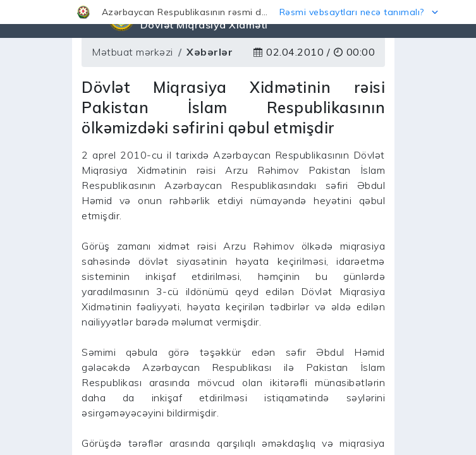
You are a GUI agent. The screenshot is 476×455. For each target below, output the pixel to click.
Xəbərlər (210, 52)
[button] (238, 12)
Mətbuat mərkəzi (132, 52)
